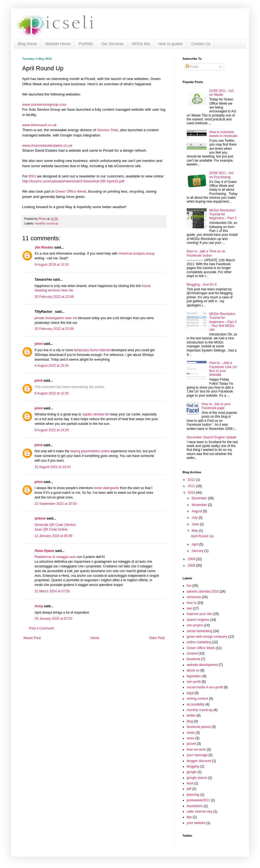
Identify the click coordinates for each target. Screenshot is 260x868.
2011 (192, 486)
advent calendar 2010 (203, 591)
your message (197, 755)
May (195, 531)
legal (190, 693)
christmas (194, 597)
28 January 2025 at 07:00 (53, 619)
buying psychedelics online (90, 451)
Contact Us (201, 44)
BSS (32, 176)
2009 (192, 559)
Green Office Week (71, 191)
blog (190, 721)
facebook (193, 659)
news (191, 738)
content (192, 653)
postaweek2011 (198, 800)
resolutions (195, 806)
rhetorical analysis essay (136, 254)
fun (189, 586)
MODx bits (141, 44)
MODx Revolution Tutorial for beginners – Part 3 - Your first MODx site (223, 322)
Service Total (107, 130)
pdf (189, 789)
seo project (195, 625)
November (200, 505)
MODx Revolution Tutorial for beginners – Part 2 (223, 214)
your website (196, 823)
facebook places (199, 727)
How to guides (171, 44)
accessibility (196, 704)
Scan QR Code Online (51, 529)
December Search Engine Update (211, 437)
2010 (192, 493)
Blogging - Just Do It (202, 285)
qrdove (40, 518)
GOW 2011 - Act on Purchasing (221, 175)
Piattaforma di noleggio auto (55, 557)
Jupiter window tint (96, 414)
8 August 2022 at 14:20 (52, 430)
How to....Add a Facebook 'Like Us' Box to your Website (223, 369)
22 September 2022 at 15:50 (56, 504)
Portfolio (86, 44)
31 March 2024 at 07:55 (52, 591)
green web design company (207, 637)
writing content (197, 699)
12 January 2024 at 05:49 (53, 536)
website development (202, 665)
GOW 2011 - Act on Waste (221, 93)
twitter (191, 715)
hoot (190, 783)
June (196, 524)
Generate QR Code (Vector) (55, 525)
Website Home (58, 44)
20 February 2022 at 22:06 (54, 297)
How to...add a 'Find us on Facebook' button (206, 253)
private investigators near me (56, 318)
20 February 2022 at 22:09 (54, 329)
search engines (198, 620)
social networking (199, 631)
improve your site (199, 614)
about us (193, 670)
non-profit (194, 682)
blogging (193, 766)
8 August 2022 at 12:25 (52, 393)
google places (197, 778)
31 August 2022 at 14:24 (53, 467)
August (197, 511)
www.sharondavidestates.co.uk (47, 145)
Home (95, 638)
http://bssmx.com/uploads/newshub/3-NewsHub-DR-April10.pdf (73, 181)
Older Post (157, 638)
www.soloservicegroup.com (44, 104)
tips (189, 817)
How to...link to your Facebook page (216, 406)
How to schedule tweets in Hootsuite (223, 134)
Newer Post (32, 638)
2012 (192, 480)
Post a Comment (41, 628)
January (198, 551)
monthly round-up (46, 223)
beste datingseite (107, 488)
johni (39, 344)
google (192, 772)
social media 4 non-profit (205, 687)
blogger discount (199, 761)
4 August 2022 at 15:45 (52, 366)
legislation (194, 676)
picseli (191, 744)
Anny (39, 606)
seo (189, 608)
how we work (196, 750)
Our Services (112, 44)
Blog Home (27, 44)
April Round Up (202, 536)
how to (192, 603)
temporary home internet (93, 350)
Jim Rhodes (44, 247)
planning (193, 795)
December (200, 498)
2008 (192, 565)
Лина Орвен (44, 551)
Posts (192, 67)
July (195, 518)
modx (191, 733)
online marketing (199, 642)
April (195, 544)
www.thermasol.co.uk (39, 125)
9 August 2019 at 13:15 (52, 265)
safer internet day (200, 812)
